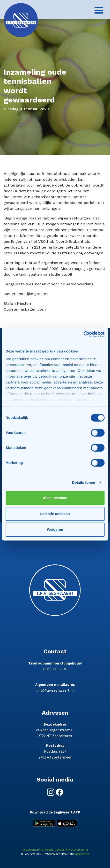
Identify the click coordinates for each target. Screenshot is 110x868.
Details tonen (84, 482)
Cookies (60, 850)
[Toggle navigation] (99, 10)
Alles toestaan (55, 498)
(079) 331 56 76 (55, 669)
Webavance (82, 854)
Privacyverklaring (77, 850)
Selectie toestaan (55, 514)
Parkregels (47, 850)
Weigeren (55, 529)
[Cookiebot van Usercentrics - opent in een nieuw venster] (83, 334)
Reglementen (31, 850)
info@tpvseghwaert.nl (55, 690)
